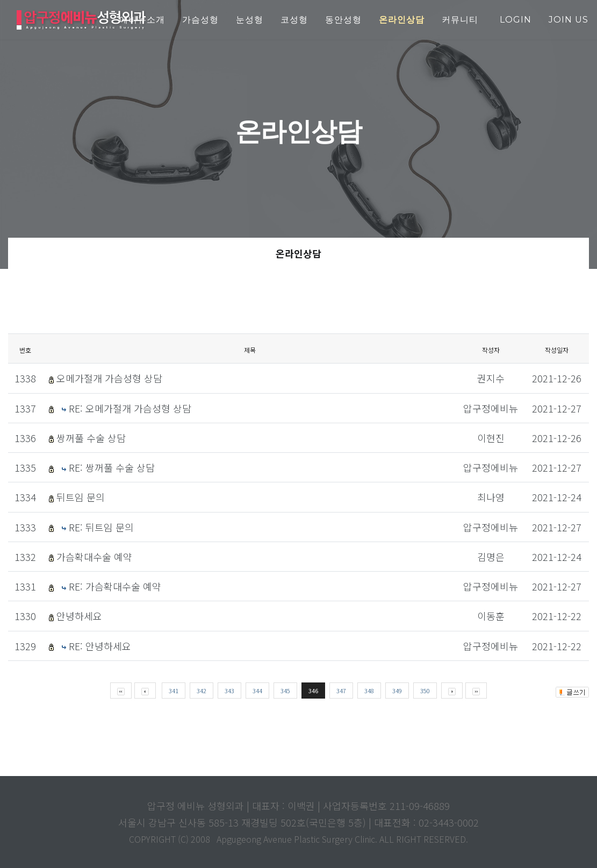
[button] (402, 20)
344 (257, 691)
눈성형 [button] (250, 20)
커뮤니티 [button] (460, 20)
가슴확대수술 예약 (94, 557)
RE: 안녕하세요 (100, 646)
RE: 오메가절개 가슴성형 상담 (130, 408)
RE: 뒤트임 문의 (101, 527)
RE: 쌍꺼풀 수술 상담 (112, 467)
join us (569, 20)
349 (397, 691)
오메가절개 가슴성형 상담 (109, 378)
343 (229, 691)
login (516, 20)
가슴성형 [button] (200, 20)
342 (202, 691)
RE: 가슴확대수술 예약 (115, 586)
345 (285, 691)
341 (174, 691)
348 (369, 691)
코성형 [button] (294, 20)
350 (425, 691)
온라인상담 (298, 253)
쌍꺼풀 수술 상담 (91, 438)
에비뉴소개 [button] (142, 20)
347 (341, 691)
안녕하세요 (79, 616)
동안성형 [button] (343, 20)
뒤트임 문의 (81, 497)
